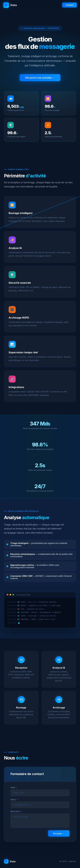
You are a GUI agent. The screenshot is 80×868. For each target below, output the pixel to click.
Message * (16, 812)
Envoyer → (59, 833)
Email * (14, 800)
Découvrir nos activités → (40, 78)
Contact (69, 5)
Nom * (14, 788)
